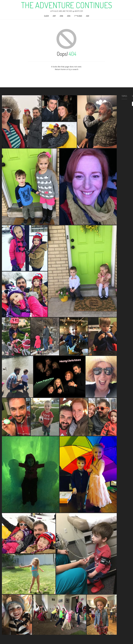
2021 (88, 16)
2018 (61, 16)
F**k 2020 (78, 16)
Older (46, 16)
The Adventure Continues (67, 5)
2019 (69, 16)
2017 (54, 16)
